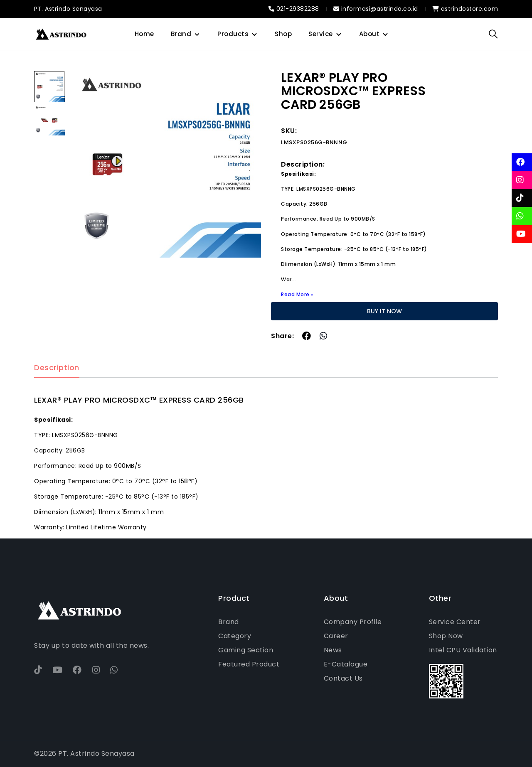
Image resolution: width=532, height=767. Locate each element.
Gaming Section (246, 650)
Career (336, 636)
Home (144, 34)
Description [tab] (57, 368)
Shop (283, 34)
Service (321, 34)
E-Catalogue (346, 664)
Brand (181, 34)
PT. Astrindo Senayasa (68, 9)
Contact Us (343, 678)
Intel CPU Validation (463, 650)
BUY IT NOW (384, 311)
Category (235, 636)
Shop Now (446, 636)
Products (233, 34)
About (369, 34)
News (333, 650)
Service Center (455, 622)
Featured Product (249, 664)
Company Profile (353, 622)
